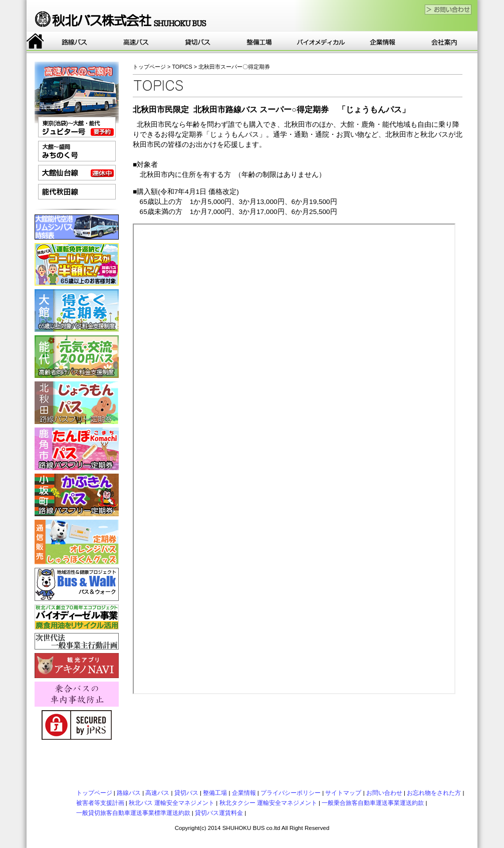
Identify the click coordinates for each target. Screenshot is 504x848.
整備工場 (259, 42)
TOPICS (182, 67)
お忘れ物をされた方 (434, 793)
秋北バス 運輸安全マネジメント (172, 803)
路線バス (74, 42)
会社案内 (444, 42)
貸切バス (198, 42)
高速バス (136, 42)
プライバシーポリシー (291, 793)
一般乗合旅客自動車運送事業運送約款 (373, 803)
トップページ (35, 42)
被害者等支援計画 (100, 803)
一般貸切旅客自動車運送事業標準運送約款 (133, 813)
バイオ (321, 42)
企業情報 (383, 42)
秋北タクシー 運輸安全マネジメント (268, 803)
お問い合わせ (384, 793)
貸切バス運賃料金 (219, 813)
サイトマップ (343, 793)
